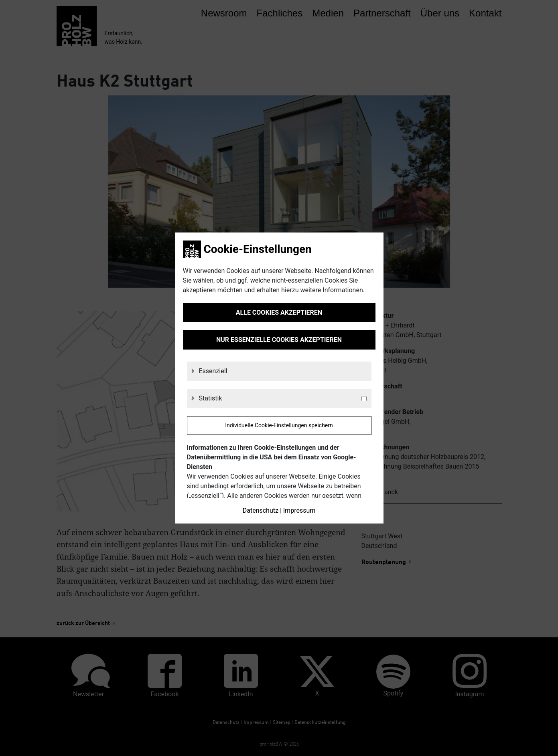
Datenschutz (261, 510)
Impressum (299, 510)
